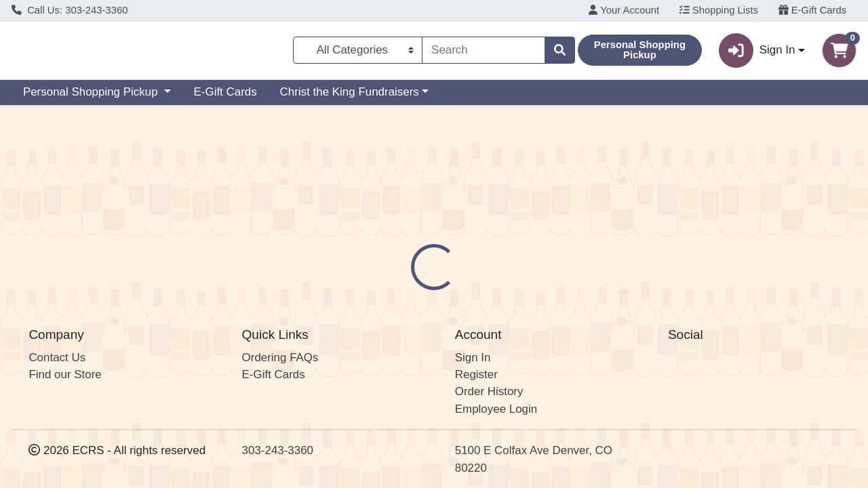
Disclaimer (467, 267)
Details (400, 267)
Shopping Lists (719, 10)
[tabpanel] (615, 334)
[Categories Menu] (358, 53)
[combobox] (484, 53)
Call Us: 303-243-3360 (70, 10)
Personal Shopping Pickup (92, 97)
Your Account (624, 10)
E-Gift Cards (813, 10)
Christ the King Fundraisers (350, 97)
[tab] (400, 266)
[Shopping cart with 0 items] (839, 53)
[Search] (484, 53)
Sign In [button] (757, 53)
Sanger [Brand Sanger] (524, 321)
